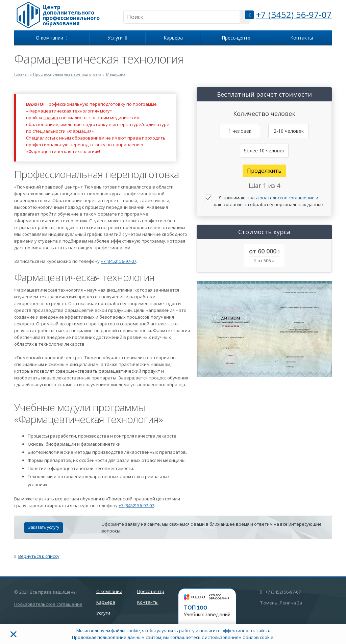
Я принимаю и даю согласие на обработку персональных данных (269, 201)
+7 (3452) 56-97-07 (294, 15)
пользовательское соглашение (281, 198)
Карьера (173, 38)
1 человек (240, 131)
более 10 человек (264, 151)
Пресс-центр (236, 38)
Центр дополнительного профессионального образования (71, 15)
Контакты (302, 38)
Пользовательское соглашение (48, 604)
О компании (52, 38)
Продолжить (264, 171)
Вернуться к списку (37, 556)
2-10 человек (289, 131)
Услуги (117, 38)
